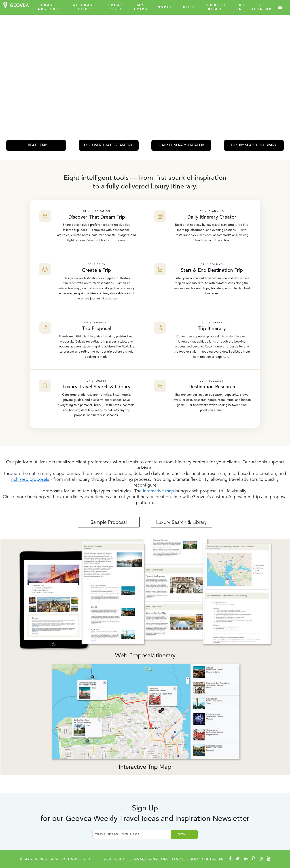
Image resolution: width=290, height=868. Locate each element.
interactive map (158, 491)
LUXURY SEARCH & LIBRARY (254, 145)
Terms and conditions (148, 859)
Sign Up (184, 835)
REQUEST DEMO (215, 7)
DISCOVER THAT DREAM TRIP (109, 145)
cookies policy (185, 859)
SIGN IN (240, 7)
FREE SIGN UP (262, 7)
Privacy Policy (111, 859)
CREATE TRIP (36, 145)
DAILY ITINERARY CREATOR (181, 145)
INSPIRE (166, 7)
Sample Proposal (109, 522)
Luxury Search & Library (181, 522)
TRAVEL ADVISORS (50, 7)
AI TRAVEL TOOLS (86, 7)
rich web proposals (30, 479)
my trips (141, 7)
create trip (117, 7)
